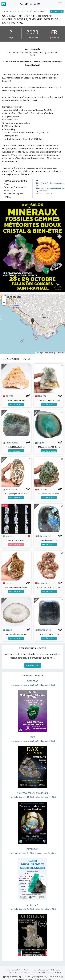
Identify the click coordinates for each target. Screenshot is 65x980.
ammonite (10, 489)
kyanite (8, 536)
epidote (41, 489)
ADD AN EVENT (33, 665)
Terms (7, 970)
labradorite (10, 442)
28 (30, 11)
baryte (8, 396)
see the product (16, 404)
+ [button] (4, 299)
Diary (7, 11)
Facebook (25, 977)
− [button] (4, 303)
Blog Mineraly (10, 977)
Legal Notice (17, 970)
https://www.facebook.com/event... (51, 183)
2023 (14, 11)
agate (40, 442)
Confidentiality (30, 970)
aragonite (42, 583)
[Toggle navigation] (60, 4)
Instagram (37, 977)
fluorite (41, 396)
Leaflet (38, 353)
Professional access (22, 972)
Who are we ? (44, 970)
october (22, 11)
